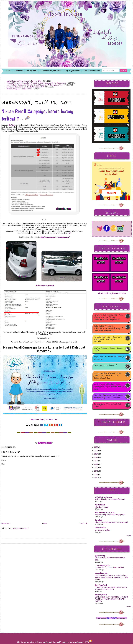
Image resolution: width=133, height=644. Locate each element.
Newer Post (6, 524)
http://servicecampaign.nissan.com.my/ (55, 237)
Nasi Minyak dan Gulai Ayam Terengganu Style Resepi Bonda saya (109, 387)
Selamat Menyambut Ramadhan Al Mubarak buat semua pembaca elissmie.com (36, 83)
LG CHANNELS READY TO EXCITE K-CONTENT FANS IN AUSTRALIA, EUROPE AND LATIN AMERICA (111, 599)
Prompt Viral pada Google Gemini (19, 89)
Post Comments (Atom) (20, 528)
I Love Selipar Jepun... (103, 566)
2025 (96, 450)
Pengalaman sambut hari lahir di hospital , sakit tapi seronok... (108, 339)
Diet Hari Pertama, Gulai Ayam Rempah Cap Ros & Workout (108, 397)
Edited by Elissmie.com (38, 642)
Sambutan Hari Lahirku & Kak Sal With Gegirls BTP (25, 87)
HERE (69, 233)
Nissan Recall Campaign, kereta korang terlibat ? (37, 115)
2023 (96, 457)
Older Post (83, 524)
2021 (96, 464)
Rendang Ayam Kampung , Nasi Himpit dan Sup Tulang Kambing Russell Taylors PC (108, 317)
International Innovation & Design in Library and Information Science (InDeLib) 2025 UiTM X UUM (112, 577)
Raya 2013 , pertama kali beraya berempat (109, 358)
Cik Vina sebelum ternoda (44, 285)
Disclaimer (73, 642)
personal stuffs (45, 443)
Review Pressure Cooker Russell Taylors (108, 349)
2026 (96, 447)
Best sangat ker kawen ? (105, 366)
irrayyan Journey (101, 595)
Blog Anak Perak (101, 585)
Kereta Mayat (100, 505)
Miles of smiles (100, 528)
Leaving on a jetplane (103, 530)
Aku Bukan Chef (51, 420)
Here (28, 642)
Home (45, 524)
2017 (96, 478)
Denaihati (98, 520)
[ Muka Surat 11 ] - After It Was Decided (109, 568)
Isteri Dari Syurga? (102, 507)
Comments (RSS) (83, 642)
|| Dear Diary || (101, 556)
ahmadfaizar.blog (102, 573)
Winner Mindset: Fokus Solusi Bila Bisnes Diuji (111, 522)
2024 (96, 454)
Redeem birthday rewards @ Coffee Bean (110, 499)
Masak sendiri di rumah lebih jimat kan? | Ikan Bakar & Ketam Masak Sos (108, 376)
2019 (96, 471)
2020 (96, 468)
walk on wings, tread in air (105, 512)
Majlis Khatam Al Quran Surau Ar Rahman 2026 (24, 81)
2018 (96, 474)
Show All (129, 535)
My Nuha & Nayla (38, 420)
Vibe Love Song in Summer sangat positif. (110, 515)
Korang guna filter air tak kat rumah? (107, 405)
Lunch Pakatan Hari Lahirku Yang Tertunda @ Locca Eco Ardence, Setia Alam (35, 85)
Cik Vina (12, 125)
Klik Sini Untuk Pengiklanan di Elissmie (112, 293)
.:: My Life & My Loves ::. (104, 497)
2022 (96, 461)
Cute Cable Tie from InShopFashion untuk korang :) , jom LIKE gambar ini (108, 328)
